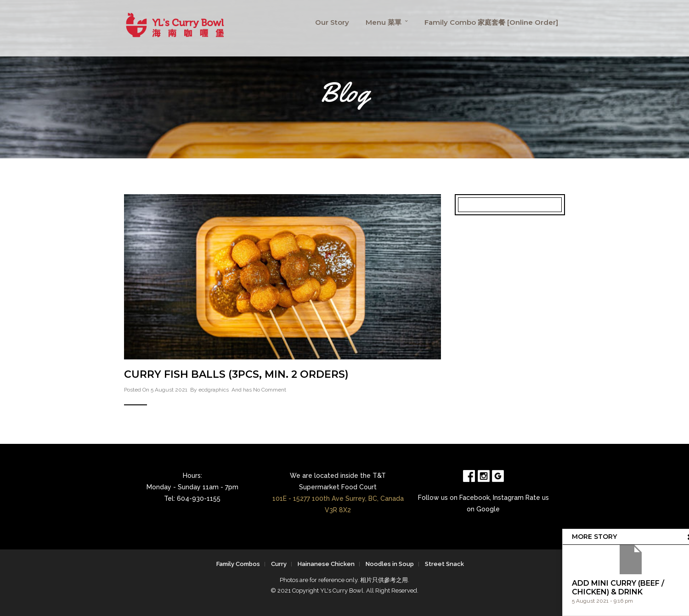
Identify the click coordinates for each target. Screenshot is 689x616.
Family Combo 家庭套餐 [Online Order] (491, 22)
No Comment (270, 390)
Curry (279, 564)
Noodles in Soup (390, 564)
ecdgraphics (214, 390)
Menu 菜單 (384, 22)
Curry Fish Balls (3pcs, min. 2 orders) (236, 374)
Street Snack (444, 564)
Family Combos (238, 564)
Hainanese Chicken (326, 564)
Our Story (332, 22)
